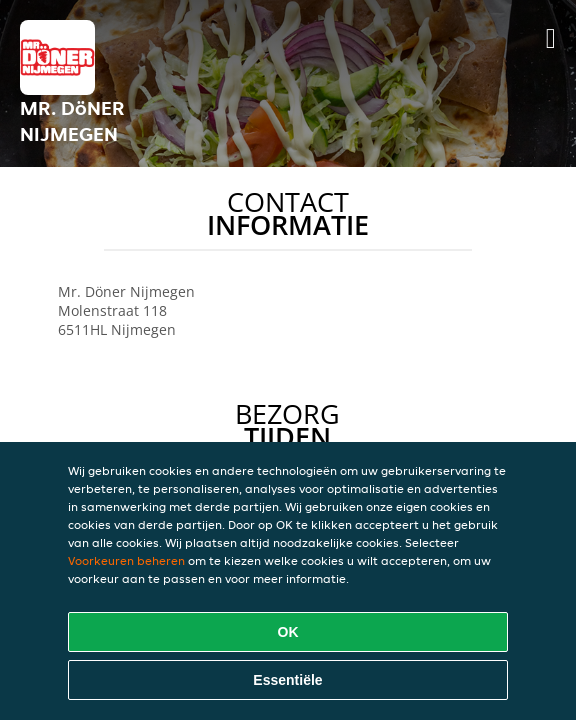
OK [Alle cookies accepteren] (288, 632)
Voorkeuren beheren (126, 560)
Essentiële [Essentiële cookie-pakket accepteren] (287, 680)
